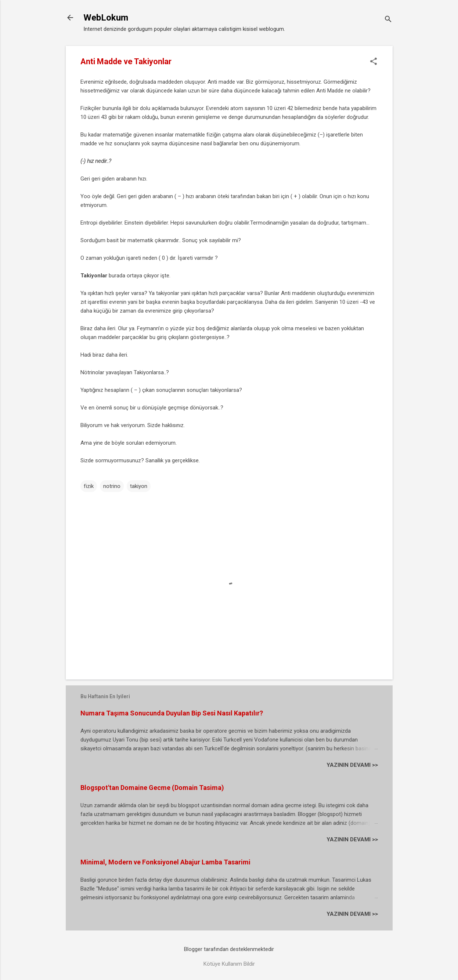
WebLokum (106, 18)
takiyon (139, 486)
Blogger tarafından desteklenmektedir (229, 949)
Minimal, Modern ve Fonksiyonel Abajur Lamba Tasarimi (165, 862)
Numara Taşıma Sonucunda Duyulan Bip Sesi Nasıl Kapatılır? (172, 713)
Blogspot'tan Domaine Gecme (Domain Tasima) (152, 788)
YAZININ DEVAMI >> (352, 765)
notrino (112, 486)
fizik (89, 486)
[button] (374, 62)
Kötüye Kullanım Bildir (229, 964)
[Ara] (388, 20)
